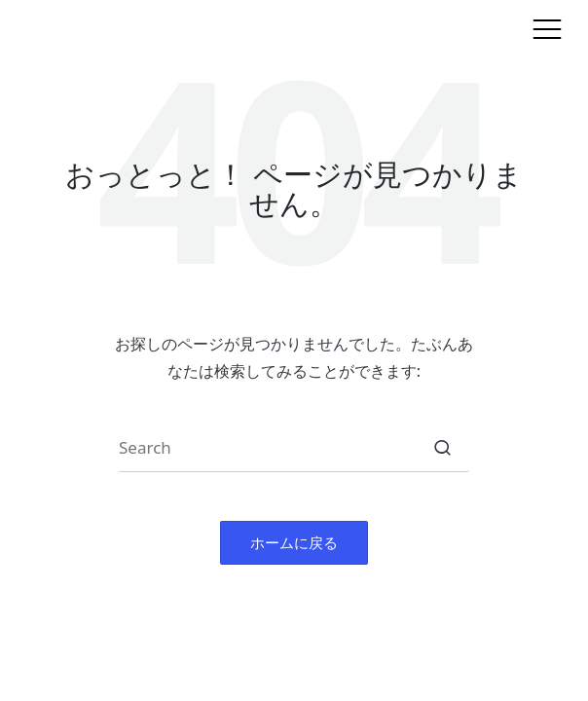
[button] (442, 448)
